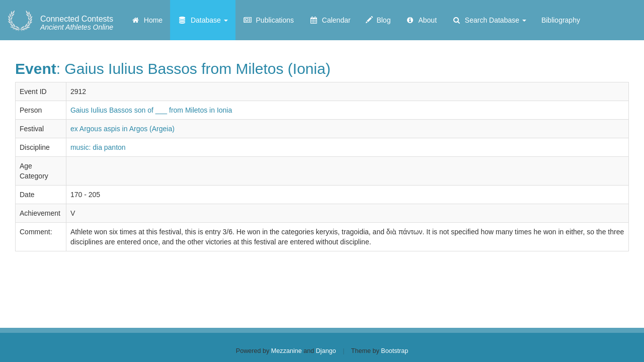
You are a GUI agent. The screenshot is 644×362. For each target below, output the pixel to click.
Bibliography (561, 20)
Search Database (489, 20)
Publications (268, 20)
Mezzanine (287, 351)
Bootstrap (394, 351)
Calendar (330, 20)
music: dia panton (98, 147)
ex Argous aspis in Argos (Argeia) (123, 129)
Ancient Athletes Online (77, 23)
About (421, 20)
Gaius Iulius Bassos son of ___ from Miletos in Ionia (151, 110)
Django (326, 351)
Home (147, 20)
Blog (378, 20)
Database (203, 20)
